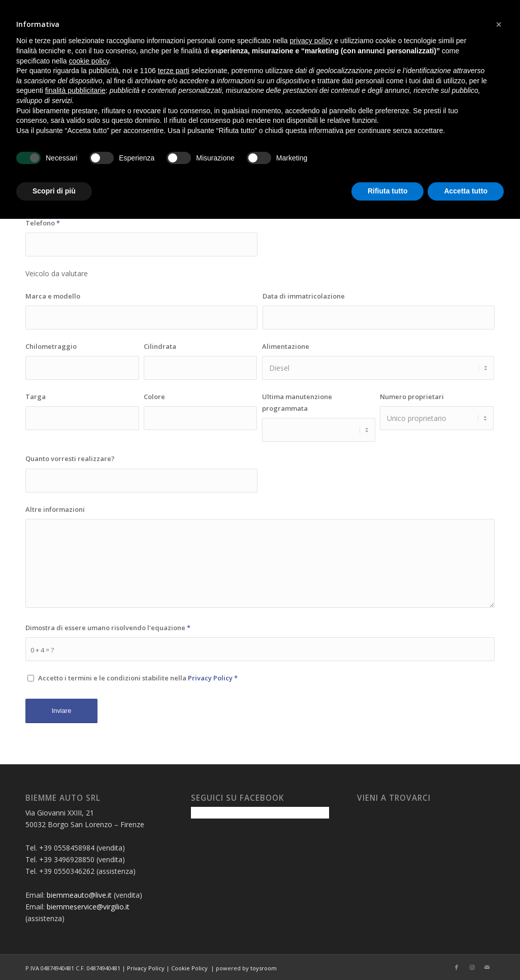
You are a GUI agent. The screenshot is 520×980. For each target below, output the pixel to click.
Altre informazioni (55, 509)
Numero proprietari (412, 397)
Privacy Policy (210, 678)
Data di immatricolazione (304, 296)
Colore (154, 397)
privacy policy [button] (311, 41)
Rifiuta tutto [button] (388, 191)
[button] (499, 24)
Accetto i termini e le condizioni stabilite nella (138, 678)
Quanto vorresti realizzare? (70, 459)
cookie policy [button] (89, 61)
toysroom (264, 968)
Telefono (43, 223)
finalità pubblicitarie (75, 90)
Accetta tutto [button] (466, 191)
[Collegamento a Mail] (487, 967)
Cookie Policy (189, 968)
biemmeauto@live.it (79, 895)
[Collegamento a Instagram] (472, 967)
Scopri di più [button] (54, 191)
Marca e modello (53, 296)
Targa (36, 397)
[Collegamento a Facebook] (457, 967)
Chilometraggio (51, 346)
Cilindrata (160, 346)
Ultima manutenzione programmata (297, 402)
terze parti (174, 71)
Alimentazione (286, 346)
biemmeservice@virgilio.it (88, 907)
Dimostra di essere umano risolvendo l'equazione (108, 628)
